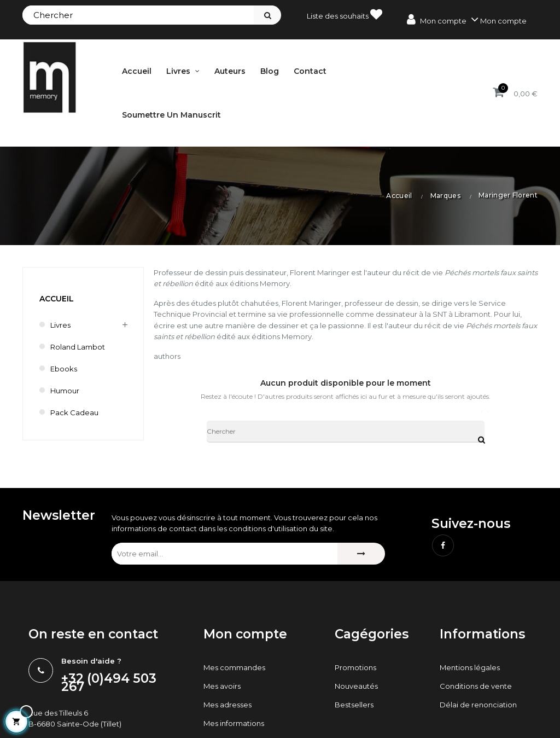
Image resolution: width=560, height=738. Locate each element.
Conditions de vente (476, 686)
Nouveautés (356, 686)
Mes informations (234, 723)
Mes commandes (234, 667)
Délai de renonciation (478, 705)
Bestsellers (354, 705)
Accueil (57, 299)
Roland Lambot (78, 347)
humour (65, 391)
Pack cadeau (74, 412)
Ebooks (64, 369)
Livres (60, 325)
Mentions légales (470, 667)
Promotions (355, 667)
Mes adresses (227, 705)
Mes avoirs (222, 686)
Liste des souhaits (345, 14)
